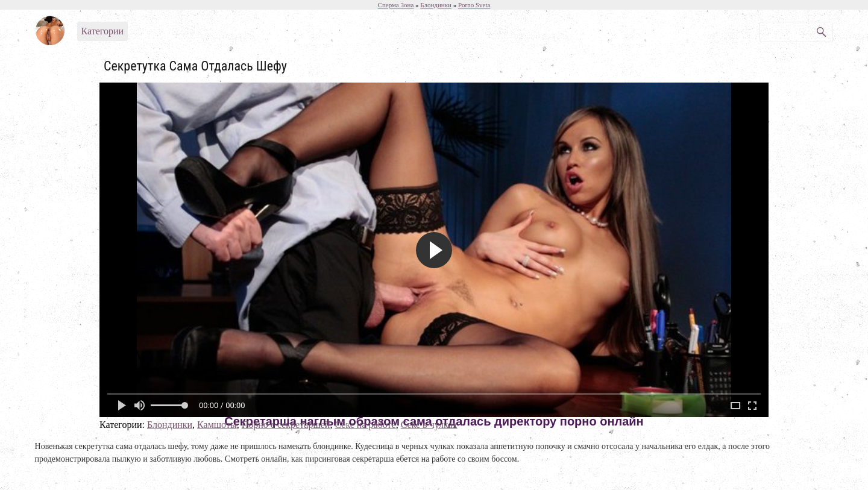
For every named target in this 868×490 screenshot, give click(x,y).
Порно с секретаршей (286, 425)
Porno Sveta (474, 5)
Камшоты (217, 425)
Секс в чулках (429, 425)
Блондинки (170, 425)
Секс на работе (365, 425)
